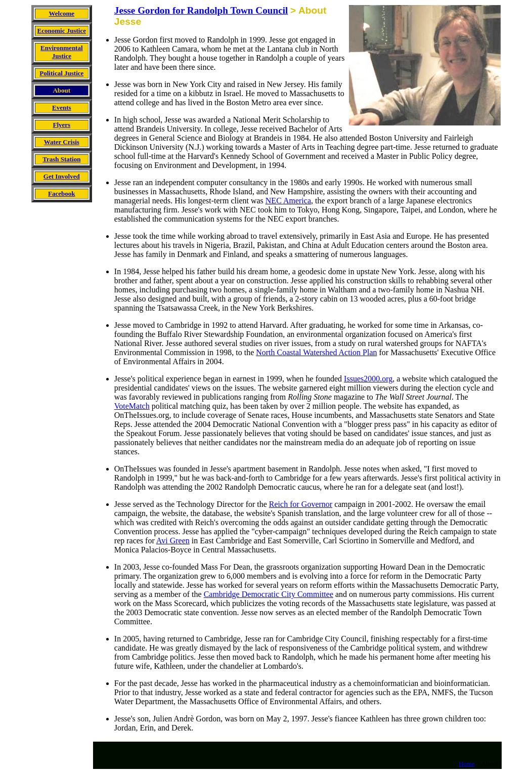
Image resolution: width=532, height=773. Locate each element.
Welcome (62, 13)
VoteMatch (132, 406)
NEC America (288, 201)
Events (62, 108)
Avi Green (173, 541)
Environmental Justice (62, 52)
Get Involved (62, 176)
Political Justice (61, 73)
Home (467, 764)
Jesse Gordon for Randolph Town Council (201, 10)
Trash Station (61, 159)
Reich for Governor (301, 504)
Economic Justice (62, 31)
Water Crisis (62, 142)
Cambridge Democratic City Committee (269, 594)
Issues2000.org (368, 379)
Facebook (61, 194)
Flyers (61, 125)
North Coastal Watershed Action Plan (316, 352)
